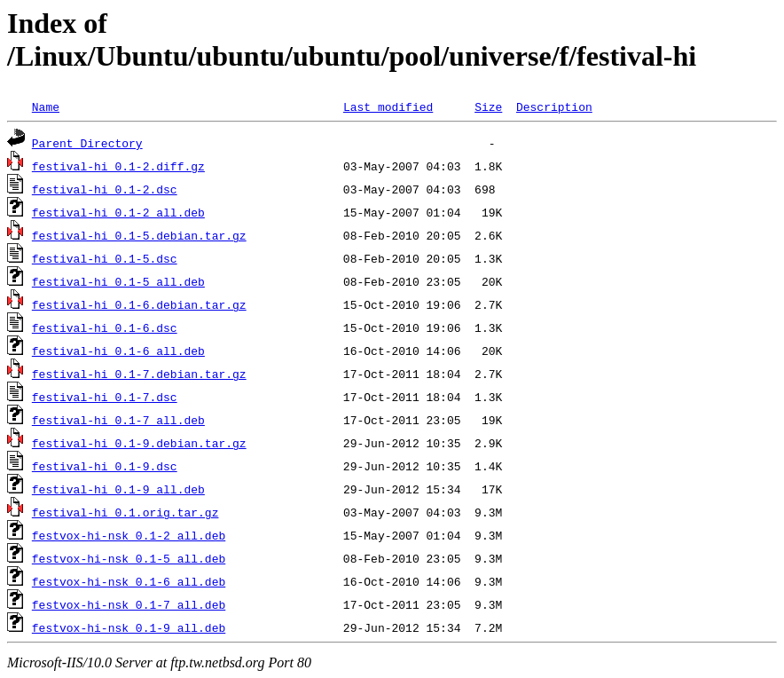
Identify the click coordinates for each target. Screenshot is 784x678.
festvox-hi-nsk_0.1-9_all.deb (129, 627)
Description (554, 106)
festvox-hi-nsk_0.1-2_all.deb (129, 535)
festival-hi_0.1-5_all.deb (118, 281)
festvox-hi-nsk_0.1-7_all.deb (129, 604)
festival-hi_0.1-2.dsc (105, 189)
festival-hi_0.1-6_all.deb (118, 351)
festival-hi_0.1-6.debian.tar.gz (139, 304)
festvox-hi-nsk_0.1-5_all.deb (129, 558)
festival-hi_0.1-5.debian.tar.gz (139, 235)
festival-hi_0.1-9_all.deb (118, 489)
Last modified (388, 106)
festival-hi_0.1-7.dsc (105, 397)
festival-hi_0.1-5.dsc (105, 258)
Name (46, 106)
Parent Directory (87, 143)
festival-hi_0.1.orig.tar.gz (125, 512)
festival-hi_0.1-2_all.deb (118, 212)
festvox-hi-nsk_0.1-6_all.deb (129, 581)
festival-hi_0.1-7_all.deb (118, 420)
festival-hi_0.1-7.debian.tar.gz (139, 374)
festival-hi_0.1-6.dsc (105, 327)
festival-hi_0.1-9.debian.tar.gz (139, 443)
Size (488, 106)
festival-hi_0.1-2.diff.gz (118, 166)
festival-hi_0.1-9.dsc (105, 466)
